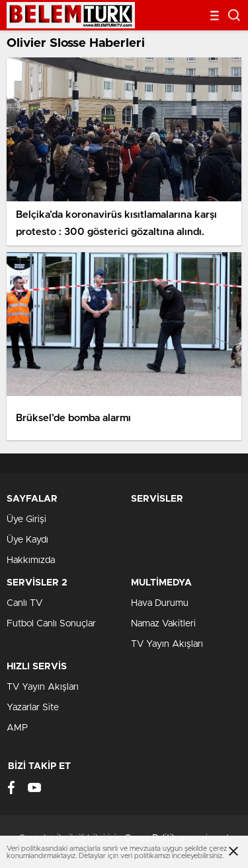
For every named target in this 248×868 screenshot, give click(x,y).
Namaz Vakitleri (163, 624)
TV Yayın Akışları (167, 644)
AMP (17, 728)
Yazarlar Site (33, 708)
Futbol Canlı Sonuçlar (51, 624)
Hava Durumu (160, 603)
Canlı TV (24, 603)
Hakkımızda (31, 560)
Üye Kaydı (27, 540)
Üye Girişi (26, 519)
